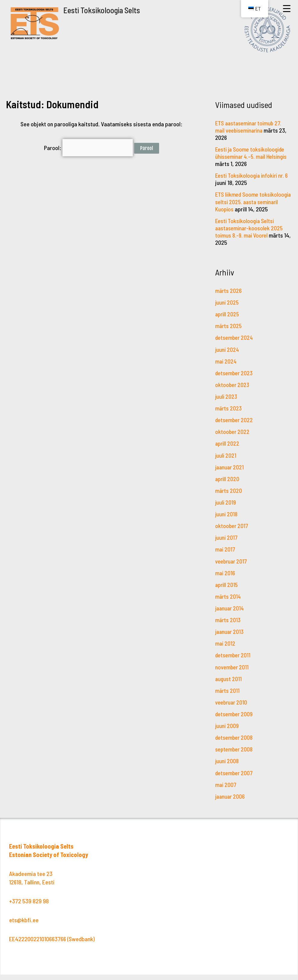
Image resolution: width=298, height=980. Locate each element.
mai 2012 (226, 649)
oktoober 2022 (233, 438)
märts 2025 (229, 333)
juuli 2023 (227, 403)
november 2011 (232, 673)
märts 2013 (228, 626)
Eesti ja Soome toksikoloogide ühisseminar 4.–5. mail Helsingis (253, 153)
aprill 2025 (228, 321)
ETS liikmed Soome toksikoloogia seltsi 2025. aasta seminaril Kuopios (246, 201)
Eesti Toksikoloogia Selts (103, 10)
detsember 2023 (235, 379)
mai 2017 (226, 555)
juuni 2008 (227, 766)
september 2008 (235, 755)
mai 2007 (226, 790)
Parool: (88, 147)
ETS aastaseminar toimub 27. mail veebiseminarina (250, 127)
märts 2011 (228, 696)
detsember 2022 (235, 426)
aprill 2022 (228, 450)
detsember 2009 (235, 720)
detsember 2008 (235, 743)
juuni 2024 (227, 356)
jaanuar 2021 (230, 473)
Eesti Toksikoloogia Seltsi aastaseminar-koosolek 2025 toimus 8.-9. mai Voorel (250, 235)
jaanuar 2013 (230, 637)
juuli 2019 (226, 508)
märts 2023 (229, 415)
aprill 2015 (227, 591)
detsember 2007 (235, 778)
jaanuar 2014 (230, 614)
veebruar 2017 (232, 567)
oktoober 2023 (233, 391)
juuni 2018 (227, 520)
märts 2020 (229, 497)
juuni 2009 (227, 731)
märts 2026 (229, 297)
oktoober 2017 (232, 532)
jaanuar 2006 (231, 802)
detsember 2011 (234, 661)
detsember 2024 (235, 344)
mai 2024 (226, 368)
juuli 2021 (226, 462)
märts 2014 (228, 602)
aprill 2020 (228, 485)
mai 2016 (225, 579)
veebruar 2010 (232, 708)
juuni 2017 (227, 544)
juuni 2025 (227, 309)
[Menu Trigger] (287, 8)
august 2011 (229, 684)
